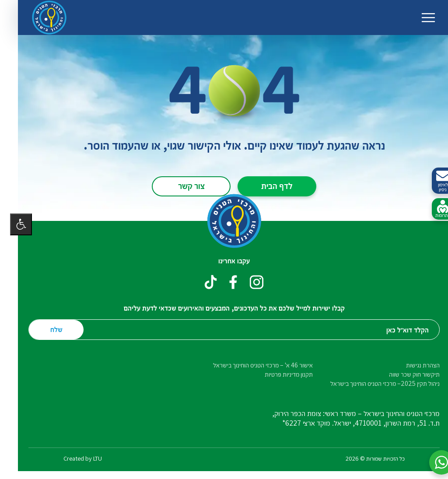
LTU (87, 458)
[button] (431, 462)
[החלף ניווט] (418, 17)
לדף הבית (267, 185)
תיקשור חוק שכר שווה (404, 374)
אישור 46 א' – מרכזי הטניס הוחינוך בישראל (253, 365)
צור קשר (181, 185)
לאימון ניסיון (433, 181)
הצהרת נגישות (413, 365)
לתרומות (433, 209)
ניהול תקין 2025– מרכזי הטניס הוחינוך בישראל (375, 383)
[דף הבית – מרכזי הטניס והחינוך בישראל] (39, 18)
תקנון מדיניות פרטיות (279, 374)
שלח (46, 329)
